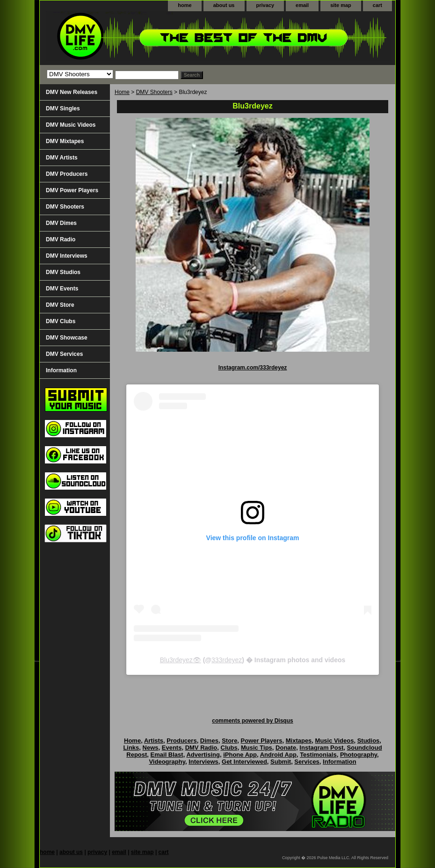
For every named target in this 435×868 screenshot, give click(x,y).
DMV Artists (62, 158)
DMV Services (64, 354)
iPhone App (240, 755)
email (302, 5)
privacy (265, 5)
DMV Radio (61, 239)
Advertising (203, 755)
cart (377, 5)
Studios (369, 741)
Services (307, 762)
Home (122, 92)
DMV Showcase (67, 338)
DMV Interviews (67, 256)
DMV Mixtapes (65, 141)
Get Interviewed (244, 762)
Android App (278, 755)
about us (224, 5)
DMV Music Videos (71, 125)
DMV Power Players (72, 190)
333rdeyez (227, 660)
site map (341, 5)
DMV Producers (67, 174)
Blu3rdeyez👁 (181, 660)
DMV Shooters (154, 92)
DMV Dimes (61, 223)
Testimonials (318, 755)
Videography (167, 762)
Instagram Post (321, 748)
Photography (359, 755)
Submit (281, 762)
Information (61, 370)
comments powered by (252, 721)
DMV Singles (63, 108)
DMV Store (60, 305)
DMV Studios (63, 272)
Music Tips (257, 748)
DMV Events (62, 289)
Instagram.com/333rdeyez (253, 368)
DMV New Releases (72, 92)
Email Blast (167, 755)
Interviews (203, 762)
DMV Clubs (61, 321)
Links (131, 748)
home (185, 5)
